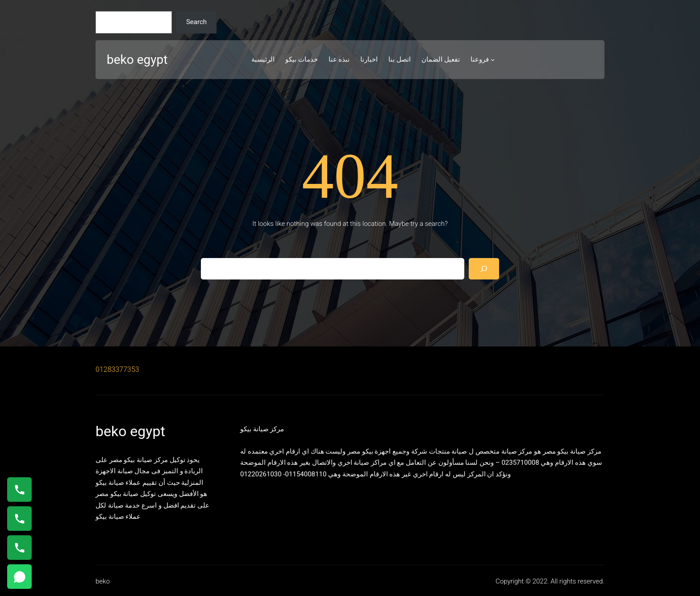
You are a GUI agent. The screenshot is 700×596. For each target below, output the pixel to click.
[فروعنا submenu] (493, 60)
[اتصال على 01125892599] (19, 548)
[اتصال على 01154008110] (19, 490)
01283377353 (117, 369)
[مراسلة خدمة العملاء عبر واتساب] (19, 577)
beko (103, 581)
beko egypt (137, 60)
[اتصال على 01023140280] (19, 519)
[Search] (484, 269)
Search (196, 22)
